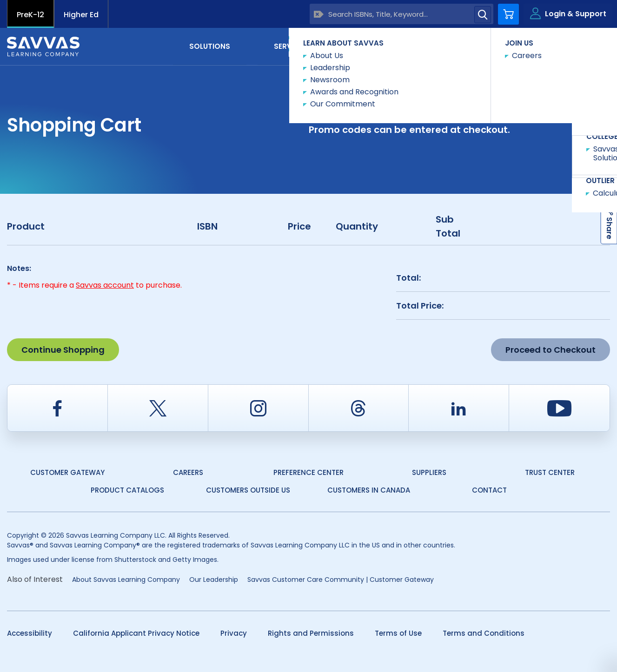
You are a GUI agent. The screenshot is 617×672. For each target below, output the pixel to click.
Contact (571, 46)
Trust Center (550, 472)
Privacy (234, 633)
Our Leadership (214, 580)
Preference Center (308, 472)
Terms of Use (398, 633)
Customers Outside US (248, 490)
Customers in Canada (369, 490)
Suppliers (429, 472)
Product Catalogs (127, 490)
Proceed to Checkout (551, 350)
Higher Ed (81, 15)
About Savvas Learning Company (126, 580)
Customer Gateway (67, 472)
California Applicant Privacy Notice (136, 633)
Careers (188, 472)
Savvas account (105, 285)
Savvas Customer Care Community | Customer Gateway (341, 580)
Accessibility (30, 633)
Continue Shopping (63, 350)
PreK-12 (30, 15)
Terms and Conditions (484, 633)
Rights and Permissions (311, 633)
